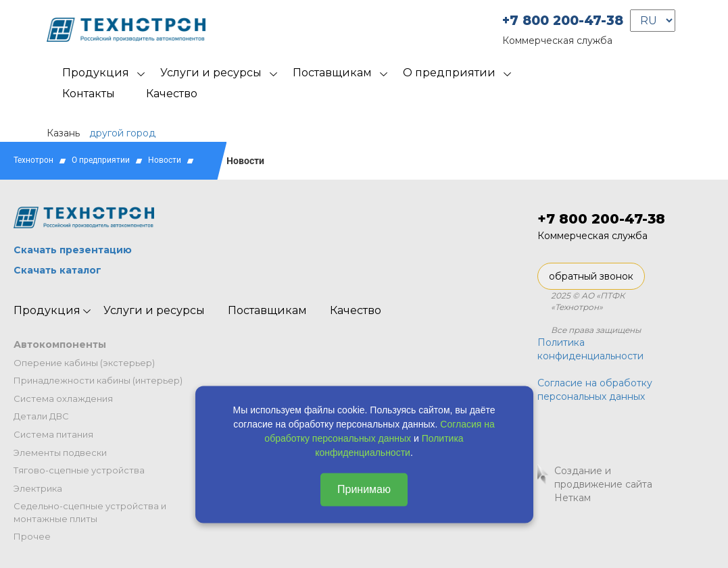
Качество (172, 94)
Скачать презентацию (73, 250)
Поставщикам (332, 73)
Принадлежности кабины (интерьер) (98, 380)
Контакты (89, 94)
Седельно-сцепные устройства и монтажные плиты (90, 512)
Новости (165, 160)
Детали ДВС (41, 416)
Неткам (573, 498)
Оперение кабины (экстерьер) (84, 363)
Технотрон (33, 160)
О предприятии (449, 73)
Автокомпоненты (60, 344)
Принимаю (364, 489)
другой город (122, 133)
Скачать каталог (57, 270)
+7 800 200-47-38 (563, 21)
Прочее (32, 536)
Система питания (53, 434)
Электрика (38, 488)
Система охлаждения (63, 398)
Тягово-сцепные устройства (79, 470)
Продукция (96, 73)
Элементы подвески (60, 453)
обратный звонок (591, 276)
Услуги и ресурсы (211, 73)
